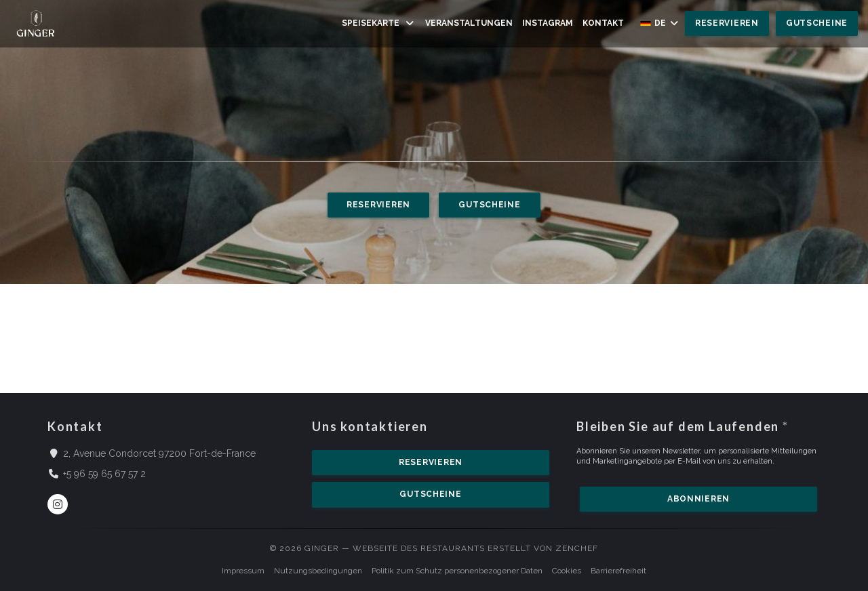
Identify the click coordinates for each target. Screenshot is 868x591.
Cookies (567, 571)
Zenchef (577, 548)
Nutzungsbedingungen (318, 571)
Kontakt (603, 23)
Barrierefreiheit (618, 571)
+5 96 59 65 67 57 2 (104, 474)
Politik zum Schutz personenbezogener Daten (457, 571)
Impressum (243, 571)
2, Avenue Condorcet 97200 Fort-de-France (159, 453)
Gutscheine (817, 23)
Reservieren (727, 23)
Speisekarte (379, 23)
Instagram (548, 23)
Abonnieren (698, 499)
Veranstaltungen (469, 23)
